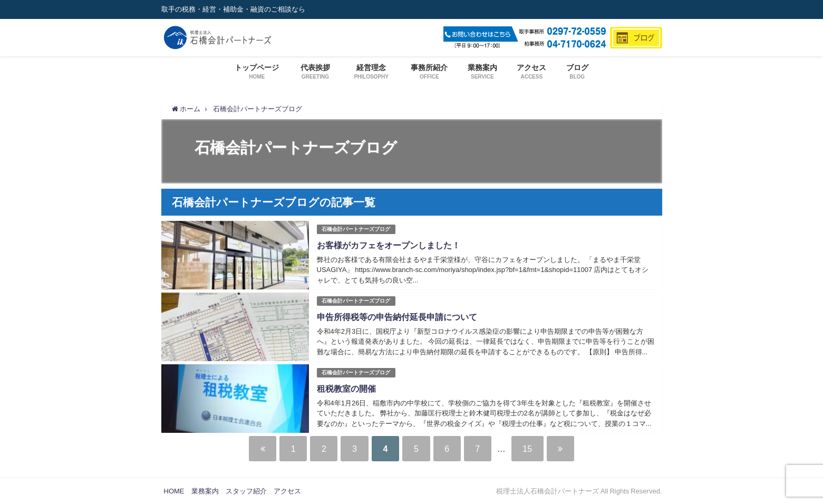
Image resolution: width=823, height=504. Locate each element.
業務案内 (205, 491)
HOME (174, 491)
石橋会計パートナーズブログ (356, 229)
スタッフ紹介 (246, 491)
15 (529, 449)
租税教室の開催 (346, 389)
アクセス (287, 491)
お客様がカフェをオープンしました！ (389, 245)
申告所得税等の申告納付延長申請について (397, 317)
